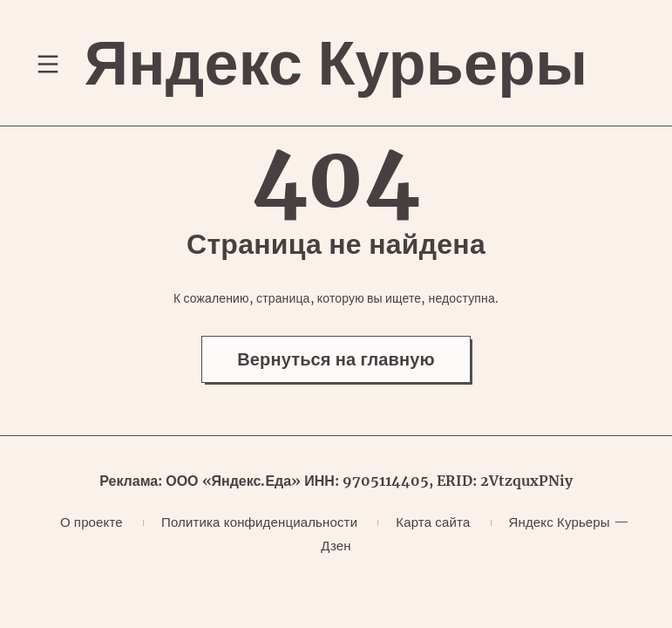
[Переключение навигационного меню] (48, 63)
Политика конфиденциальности (259, 522)
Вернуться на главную (336, 359)
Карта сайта (433, 522)
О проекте (92, 522)
